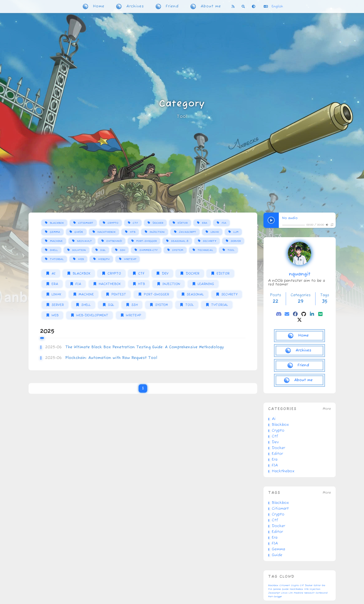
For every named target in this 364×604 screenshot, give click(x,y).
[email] (287, 314)
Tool (182, 117)
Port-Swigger (146, 241)
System (178, 250)
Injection (157, 232)
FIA (224, 223)
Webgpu (104, 259)
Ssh (123, 250)
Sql (103, 250)
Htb (133, 232)
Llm (236, 232)
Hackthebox (107, 232)
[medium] (320, 314)
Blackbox (57, 223)
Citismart (86, 223)
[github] (304, 314)
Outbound (114, 241)
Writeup (130, 259)
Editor (183, 223)
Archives (135, 7)
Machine (56, 241)
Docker (158, 223)
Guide (79, 232)
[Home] (299, 336)
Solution (79, 250)
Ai (54, 274)
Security (210, 241)
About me (211, 7)
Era (205, 223)
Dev (165, 274)
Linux (215, 232)
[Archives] (299, 351)
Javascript (188, 232)
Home (99, 7)
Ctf (135, 223)
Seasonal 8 (180, 241)
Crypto (113, 223)
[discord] (279, 314)
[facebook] (295, 314)
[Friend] (299, 365)
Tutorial (57, 259)
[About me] (299, 380)
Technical (205, 250)
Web (81, 259)
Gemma (55, 232)
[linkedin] (312, 314)
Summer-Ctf (149, 250)
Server (236, 241)
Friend (172, 7)
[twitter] (299, 320)
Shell (54, 250)
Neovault (84, 241)
